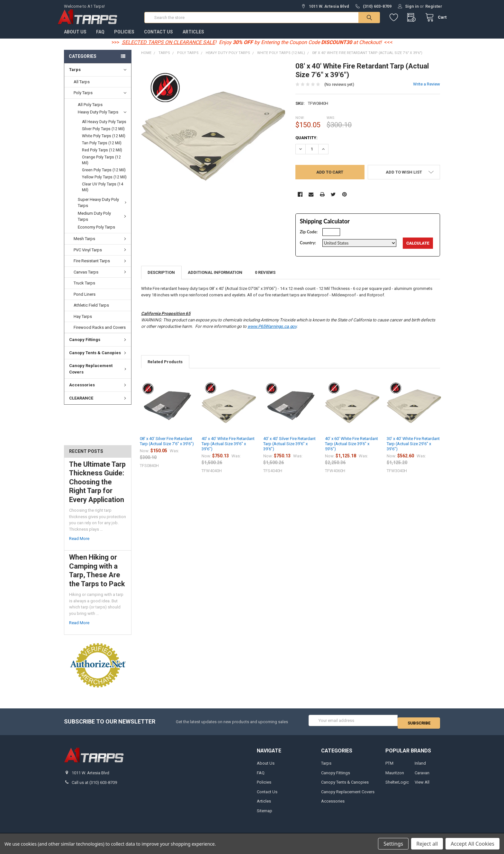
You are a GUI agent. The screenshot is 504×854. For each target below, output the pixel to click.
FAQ (100, 38)
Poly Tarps (100, 99)
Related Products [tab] (165, 368)
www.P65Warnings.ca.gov (272, 333)
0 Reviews (265, 279)
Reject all (427, 844)
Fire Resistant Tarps (101, 267)
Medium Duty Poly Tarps (103, 223)
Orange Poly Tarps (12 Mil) (101, 166)
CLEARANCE (99, 405)
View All (422, 786)
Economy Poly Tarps (96, 234)
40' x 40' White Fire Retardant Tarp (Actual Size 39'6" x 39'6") (228, 450)
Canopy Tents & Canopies (99, 359)
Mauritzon (395, 776)
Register (434, 6)
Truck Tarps (84, 289)
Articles (193, 38)
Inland (420, 767)
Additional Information (215, 279)
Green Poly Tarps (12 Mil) (104, 176)
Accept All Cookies (473, 844)
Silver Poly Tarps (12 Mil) (103, 135)
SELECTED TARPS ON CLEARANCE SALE (168, 49)
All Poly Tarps (90, 111)
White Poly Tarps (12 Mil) (104, 142)
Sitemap (265, 814)
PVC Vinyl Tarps (101, 256)
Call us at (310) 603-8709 (94, 786)
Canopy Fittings (99, 346)
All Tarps (82, 88)
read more (79, 545)
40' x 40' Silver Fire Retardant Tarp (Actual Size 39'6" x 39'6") (289, 450)
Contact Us (158, 38)
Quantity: (306, 144)
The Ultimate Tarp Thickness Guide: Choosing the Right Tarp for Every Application (97, 488)
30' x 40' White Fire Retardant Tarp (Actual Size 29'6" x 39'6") (413, 450)
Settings (393, 844)
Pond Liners (85, 301)
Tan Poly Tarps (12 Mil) (102, 149)
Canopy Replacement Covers (99, 375)
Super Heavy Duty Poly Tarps (103, 209)
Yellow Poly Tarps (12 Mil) (104, 184)
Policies (124, 38)
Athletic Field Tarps (91, 312)
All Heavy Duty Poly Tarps (104, 128)
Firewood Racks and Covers (100, 334)
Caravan (422, 776)
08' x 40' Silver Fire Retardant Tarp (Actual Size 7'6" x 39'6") (167, 448)
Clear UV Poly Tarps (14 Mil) (103, 193)
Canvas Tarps (101, 279)
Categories (83, 63)
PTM (389, 767)
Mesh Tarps (101, 245)
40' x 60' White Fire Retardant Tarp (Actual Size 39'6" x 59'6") (351, 450)
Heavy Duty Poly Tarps (102, 119)
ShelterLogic (397, 786)
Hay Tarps (83, 323)
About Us (75, 38)
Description (161, 279)
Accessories (99, 391)
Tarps (98, 76)
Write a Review (427, 90)
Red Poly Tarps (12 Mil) (102, 157)
